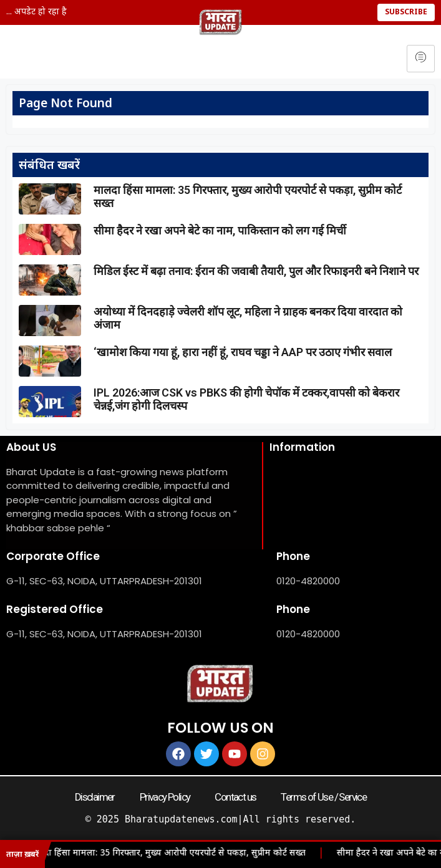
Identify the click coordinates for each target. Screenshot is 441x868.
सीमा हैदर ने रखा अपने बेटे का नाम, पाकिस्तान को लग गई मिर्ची (220, 230)
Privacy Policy (165, 797)
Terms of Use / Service (323, 797)
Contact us (235, 797)
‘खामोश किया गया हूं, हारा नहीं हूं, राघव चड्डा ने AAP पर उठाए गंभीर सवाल (243, 352)
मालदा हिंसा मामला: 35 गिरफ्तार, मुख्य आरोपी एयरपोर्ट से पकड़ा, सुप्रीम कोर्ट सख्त (170, 853)
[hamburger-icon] (421, 59)
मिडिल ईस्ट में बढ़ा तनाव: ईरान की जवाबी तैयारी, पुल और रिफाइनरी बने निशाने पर (256, 271)
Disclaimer (95, 797)
